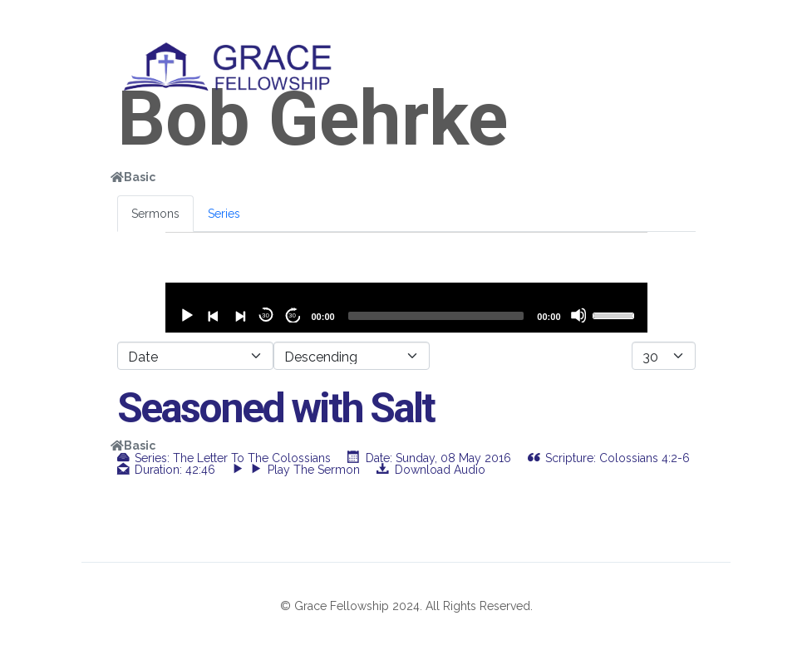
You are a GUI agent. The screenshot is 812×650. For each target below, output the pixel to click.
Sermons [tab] (155, 214)
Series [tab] (224, 214)
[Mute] (578, 315)
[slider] (436, 316)
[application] (406, 308)
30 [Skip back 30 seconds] (266, 315)
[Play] (186, 315)
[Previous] (213, 315)
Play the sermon (305, 470)
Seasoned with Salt (276, 408)
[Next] (239, 315)
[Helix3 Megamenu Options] (688, 61)
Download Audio (440, 470)
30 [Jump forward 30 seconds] (292, 315)
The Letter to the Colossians (252, 458)
